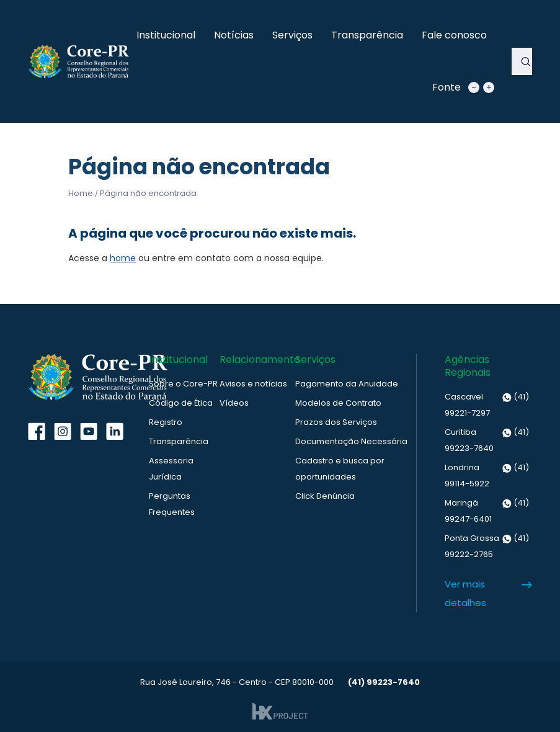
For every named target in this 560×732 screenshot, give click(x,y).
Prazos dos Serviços (336, 422)
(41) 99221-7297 (487, 404)
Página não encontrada (148, 193)
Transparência (367, 35)
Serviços (292, 35)
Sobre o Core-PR (183, 384)
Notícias (234, 35)
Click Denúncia (325, 496)
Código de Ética (181, 403)
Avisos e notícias (253, 384)
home (123, 258)
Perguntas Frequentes (172, 504)
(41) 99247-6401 (487, 510)
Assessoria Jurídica (171, 469)
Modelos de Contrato (338, 403)
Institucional (166, 35)
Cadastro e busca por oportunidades (340, 469)
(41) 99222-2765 (487, 545)
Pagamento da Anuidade (347, 384)
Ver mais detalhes (465, 593)
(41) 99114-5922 (487, 475)
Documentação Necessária (351, 441)
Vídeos (234, 403)
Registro (166, 422)
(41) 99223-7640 (487, 439)
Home (81, 193)
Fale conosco (454, 35)
